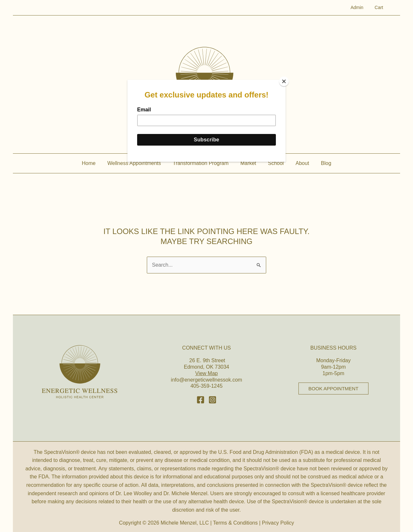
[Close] (284, 81)
